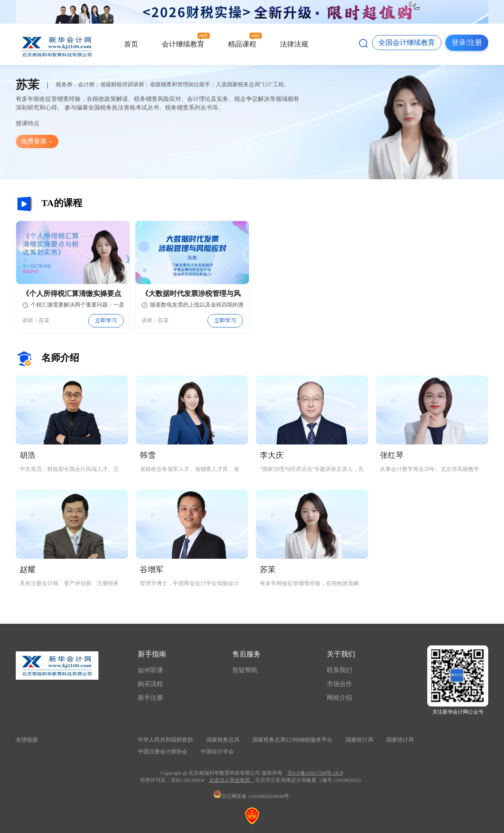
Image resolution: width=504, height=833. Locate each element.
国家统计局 (359, 740)
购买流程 (150, 684)
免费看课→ (37, 141)
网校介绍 (339, 698)
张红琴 (392, 455)
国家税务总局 (223, 740)
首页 (131, 44)
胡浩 (28, 455)
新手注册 (150, 698)
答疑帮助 (245, 670)
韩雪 (148, 455)
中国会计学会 (217, 752)
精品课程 (242, 44)
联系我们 (339, 670)
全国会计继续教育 (407, 43)
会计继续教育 (183, 44)
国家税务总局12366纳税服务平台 (292, 740)
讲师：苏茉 (36, 321)
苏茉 (268, 569)
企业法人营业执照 (230, 780)
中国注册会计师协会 (163, 752)
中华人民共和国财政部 (165, 740)
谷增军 (152, 569)
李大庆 (272, 455)
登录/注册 (467, 43)
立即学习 (106, 321)
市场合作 (339, 684)
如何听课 (150, 670)
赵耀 (28, 569)
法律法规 (294, 44)
